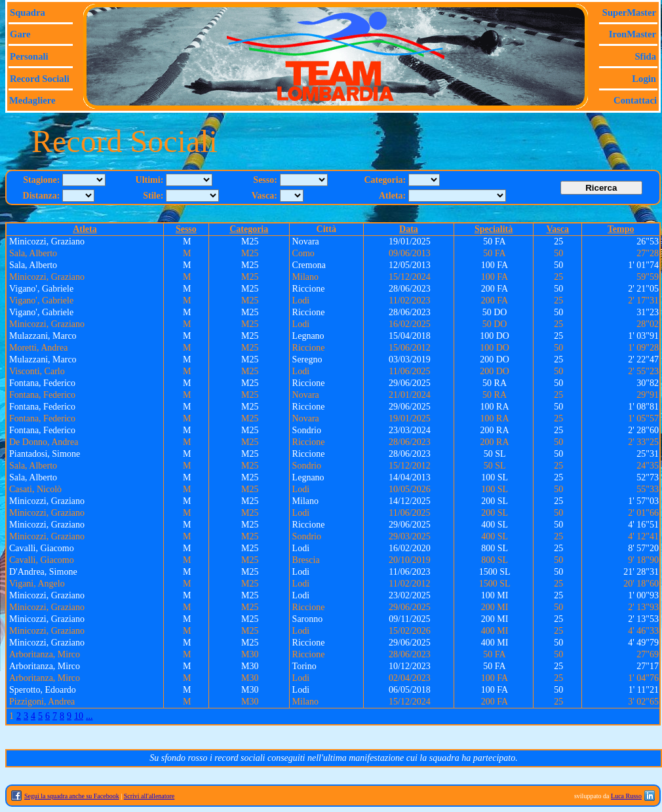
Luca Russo (626, 796)
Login (644, 79)
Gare (20, 34)
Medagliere (32, 100)
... (89, 716)
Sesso (186, 229)
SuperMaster (629, 12)
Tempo (621, 229)
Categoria (249, 229)
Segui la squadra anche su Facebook (72, 796)
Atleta (85, 229)
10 (79, 716)
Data (409, 229)
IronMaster (633, 34)
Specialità (494, 229)
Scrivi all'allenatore (149, 796)
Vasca (558, 229)
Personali (29, 56)
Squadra (28, 12)
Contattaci (635, 100)
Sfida (645, 56)
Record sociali (40, 79)
